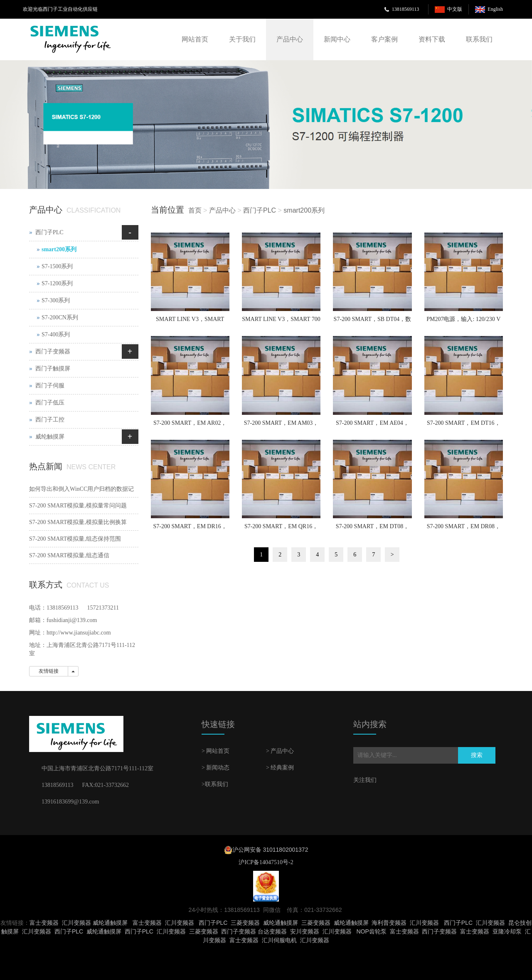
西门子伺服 (50, 386)
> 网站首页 (216, 751)
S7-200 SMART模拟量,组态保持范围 (75, 539)
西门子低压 (50, 403)
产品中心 (290, 39)
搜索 (477, 755)
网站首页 (195, 39)
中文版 (455, 9)
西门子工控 (50, 420)
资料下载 (432, 39)
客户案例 (384, 39)
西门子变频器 (53, 352)
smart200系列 (304, 210)
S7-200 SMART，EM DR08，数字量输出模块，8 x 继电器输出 (464, 529)
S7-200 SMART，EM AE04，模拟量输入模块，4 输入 (372, 426)
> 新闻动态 (216, 768)
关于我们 (242, 39)
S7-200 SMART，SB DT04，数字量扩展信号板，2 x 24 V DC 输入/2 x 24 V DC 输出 (373, 322)
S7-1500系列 (57, 266)
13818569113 (406, 9)
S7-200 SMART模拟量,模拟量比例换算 (78, 522)
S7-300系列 (56, 300)
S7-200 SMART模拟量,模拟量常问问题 (78, 506)
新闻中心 (337, 39)
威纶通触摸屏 (110, 923)
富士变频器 (44, 923)
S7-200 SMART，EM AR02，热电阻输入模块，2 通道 (190, 426)
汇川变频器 (76, 923)
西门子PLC (260, 210)
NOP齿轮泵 (371, 931)
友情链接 (49, 671)
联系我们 (479, 39)
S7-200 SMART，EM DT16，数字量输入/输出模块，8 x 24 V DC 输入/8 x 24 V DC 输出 (464, 426)
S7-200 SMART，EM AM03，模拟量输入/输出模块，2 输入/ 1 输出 (281, 426)
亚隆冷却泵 (507, 931)
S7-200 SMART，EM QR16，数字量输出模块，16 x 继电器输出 (281, 529)
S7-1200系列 (57, 283)
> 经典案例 (280, 768)
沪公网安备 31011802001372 (270, 850)
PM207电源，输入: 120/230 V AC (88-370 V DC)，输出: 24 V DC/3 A (464, 322)
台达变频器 (272, 931)
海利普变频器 (389, 923)
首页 (195, 210)
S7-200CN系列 (60, 317)
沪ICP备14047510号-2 (266, 862)
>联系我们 (215, 784)
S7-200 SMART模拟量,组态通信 (69, 555)
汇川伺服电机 (279, 940)
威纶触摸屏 (50, 437)
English (495, 9)
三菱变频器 (245, 923)
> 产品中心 (280, 751)
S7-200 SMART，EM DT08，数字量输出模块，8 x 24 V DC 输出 (372, 529)
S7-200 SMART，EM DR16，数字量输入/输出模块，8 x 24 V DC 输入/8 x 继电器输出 (190, 529)
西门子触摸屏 (53, 369)
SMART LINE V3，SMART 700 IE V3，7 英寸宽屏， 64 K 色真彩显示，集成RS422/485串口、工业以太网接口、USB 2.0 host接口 (281, 322)
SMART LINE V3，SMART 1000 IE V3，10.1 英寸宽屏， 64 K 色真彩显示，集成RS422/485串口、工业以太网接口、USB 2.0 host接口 (190, 322)
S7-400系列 (56, 334)
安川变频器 (305, 931)
